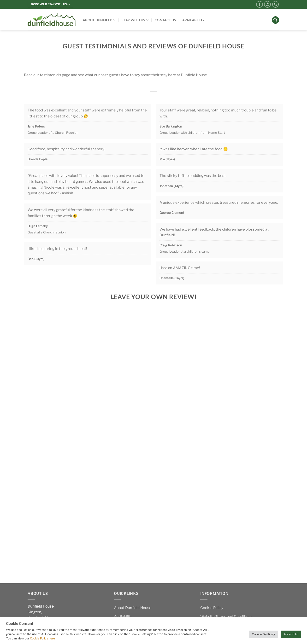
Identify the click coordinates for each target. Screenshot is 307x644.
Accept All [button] (291, 634)
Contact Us (165, 20)
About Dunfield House (133, 608)
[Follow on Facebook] (260, 4)
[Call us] (276, 4)
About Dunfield (99, 20)
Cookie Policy (212, 608)
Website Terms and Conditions (226, 617)
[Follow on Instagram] (267, 4)
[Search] (275, 20)
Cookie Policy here (42, 638)
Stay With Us (135, 20)
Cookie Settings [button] (264, 634)
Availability (193, 20)
